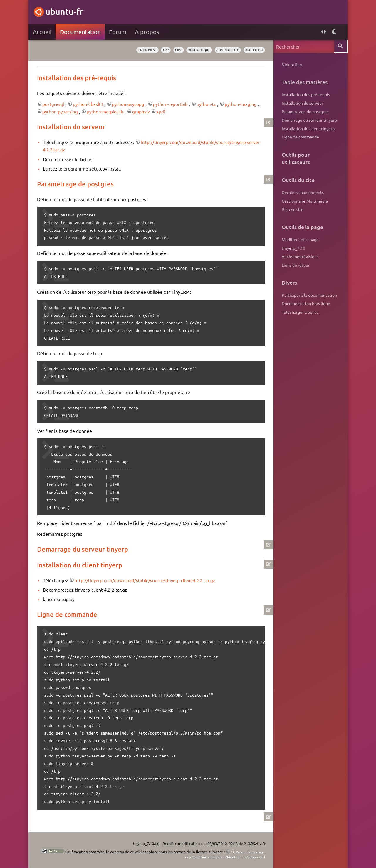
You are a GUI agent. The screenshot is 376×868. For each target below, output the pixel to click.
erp (156, 50)
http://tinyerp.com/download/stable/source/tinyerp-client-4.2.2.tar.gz (147, 580)
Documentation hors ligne (305, 303)
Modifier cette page (300, 239)
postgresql (54, 104)
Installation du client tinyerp (308, 128)
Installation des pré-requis (305, 94)
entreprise (136, 50)
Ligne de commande (300, 137)
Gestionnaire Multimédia (304, 201)
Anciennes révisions (299, 256)
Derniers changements (302, 192)
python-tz (210, 104)
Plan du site (292, 209)
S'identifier (291, 64)
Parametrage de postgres (304, 111)
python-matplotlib (110, 111)
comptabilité (223, 50)
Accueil (43, 32)
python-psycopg (131, 104)
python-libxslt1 (90, 104)
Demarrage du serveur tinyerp (309, 120)
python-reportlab (174, 104)
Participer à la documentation (309, 295)
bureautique (192, 50)
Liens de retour (295, 265)
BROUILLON (252, 50)
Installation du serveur (302, 103)
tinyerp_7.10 (293, 248)
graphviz (146, 111)
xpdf (166, 111)
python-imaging (246, 104)
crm (170, 50)
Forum (119, 32)
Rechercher (340, 46)
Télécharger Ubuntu (300, 312)
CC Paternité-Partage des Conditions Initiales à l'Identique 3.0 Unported (214, 854)
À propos (148, 32)
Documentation (81, 32)
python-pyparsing (64, 111)
